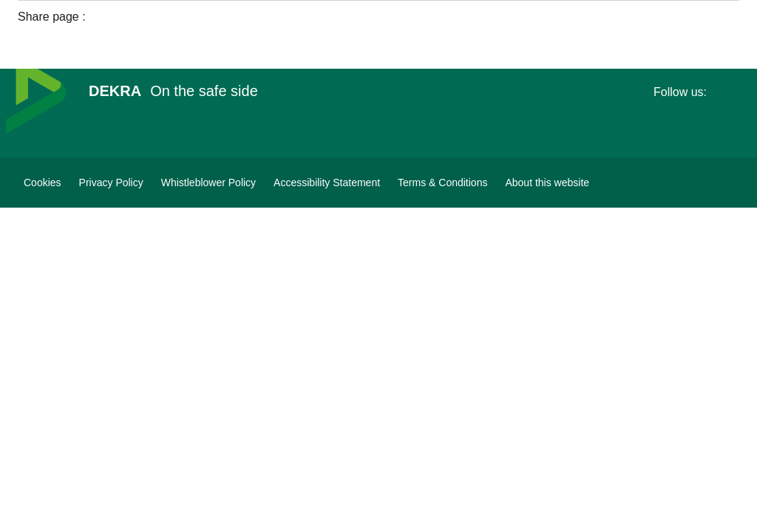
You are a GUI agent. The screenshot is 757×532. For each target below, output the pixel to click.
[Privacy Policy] (111, 183)
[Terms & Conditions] (442, 183)
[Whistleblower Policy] (208, 183)
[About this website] (547, 183)
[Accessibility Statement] (327, 183)
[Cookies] (43, 183)
